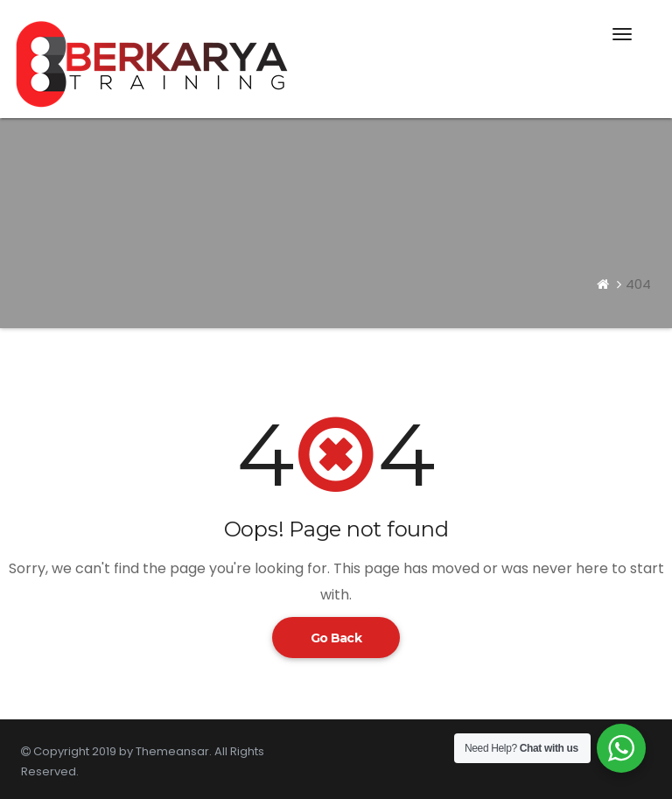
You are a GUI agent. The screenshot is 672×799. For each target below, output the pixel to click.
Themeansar (172, 751)
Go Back (336, 638)
